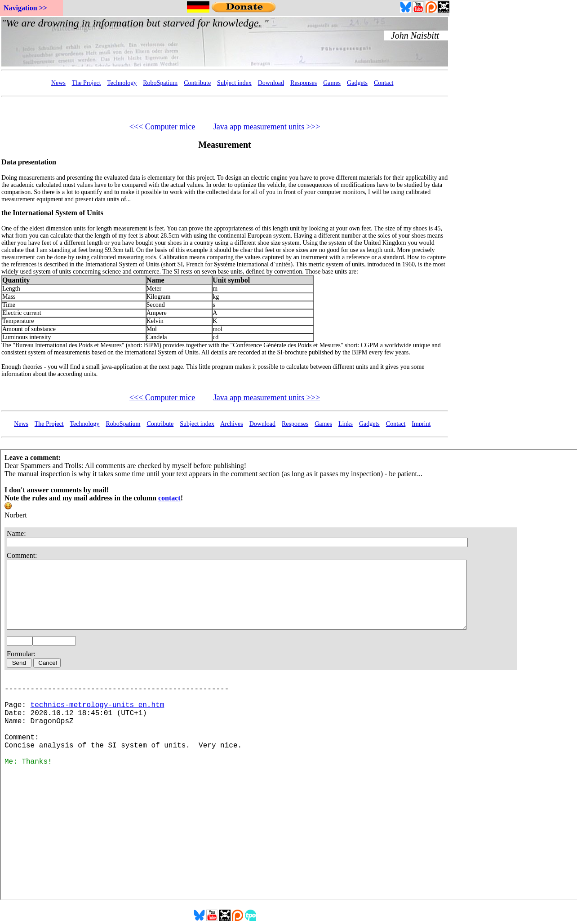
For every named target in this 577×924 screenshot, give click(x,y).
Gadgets (357, 83)
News (58, 83)
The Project (87, 83)
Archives (232, 424)
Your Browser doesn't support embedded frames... (225, 42)
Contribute (197, 83)
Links (346, 424)
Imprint (421, 424)
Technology (122, 83)
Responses (304, 83)
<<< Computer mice (162, 127)
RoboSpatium (160, 83)
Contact (384, 83)
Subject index (234, 83)
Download (271, 83)
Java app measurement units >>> (267, 127)
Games (332, 83)
